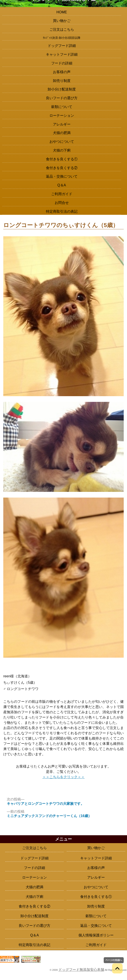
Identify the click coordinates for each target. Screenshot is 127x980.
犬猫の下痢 (62, 150)
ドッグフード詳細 (62, 46)
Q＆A (62, 185)
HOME (62, 12)
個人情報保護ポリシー (96, 935)
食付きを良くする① (62, 159)
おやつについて (62, 142)
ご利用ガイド (62, 194)
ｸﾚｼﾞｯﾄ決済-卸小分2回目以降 (62, 38)
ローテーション (62, 116)
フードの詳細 (62, 63)
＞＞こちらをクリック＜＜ (63, 777)
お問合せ (62, 203)
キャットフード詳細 (62, 54)
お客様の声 (62, 72)
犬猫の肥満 (62, 133)
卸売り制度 (62, 81)
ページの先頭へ (114, 960)
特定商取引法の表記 (62, 211)
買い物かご (62, 21)
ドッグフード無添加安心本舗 (81, 970)
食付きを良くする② (62, 168)
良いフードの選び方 (62, 98)
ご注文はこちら (62, 29)
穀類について (62, 107)
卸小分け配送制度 (62, 89)
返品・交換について (62, 176)
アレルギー (62, 124)
